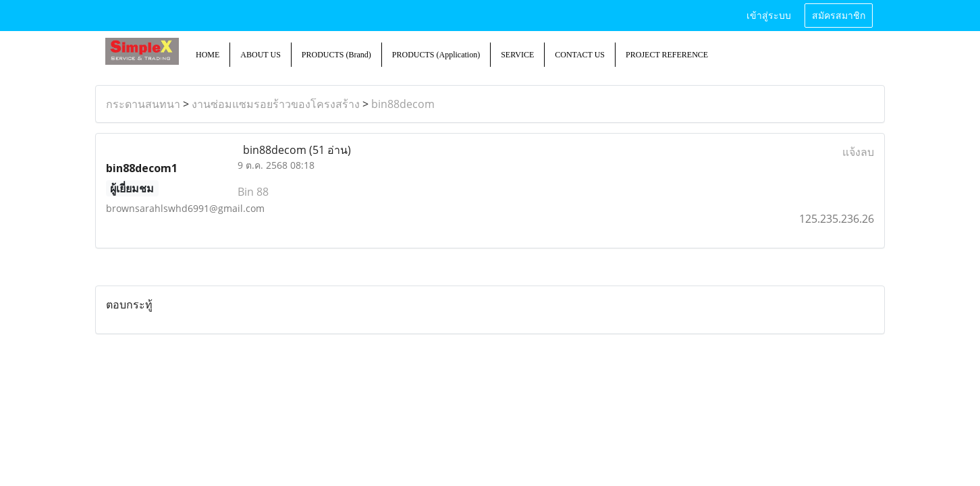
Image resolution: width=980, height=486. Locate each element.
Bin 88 (253, 192)
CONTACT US (580, 55)
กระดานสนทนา (143, 104)
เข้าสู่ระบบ (769, 16)
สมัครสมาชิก (839, 16)
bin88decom (403, 104)
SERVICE (517, 55)
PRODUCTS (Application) (436, 55)
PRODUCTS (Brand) (336, 55)
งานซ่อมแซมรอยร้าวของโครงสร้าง (276, 104)
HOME (208, 55)
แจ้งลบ (858, 152)
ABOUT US (260, 55)
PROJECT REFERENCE (667, 55)
